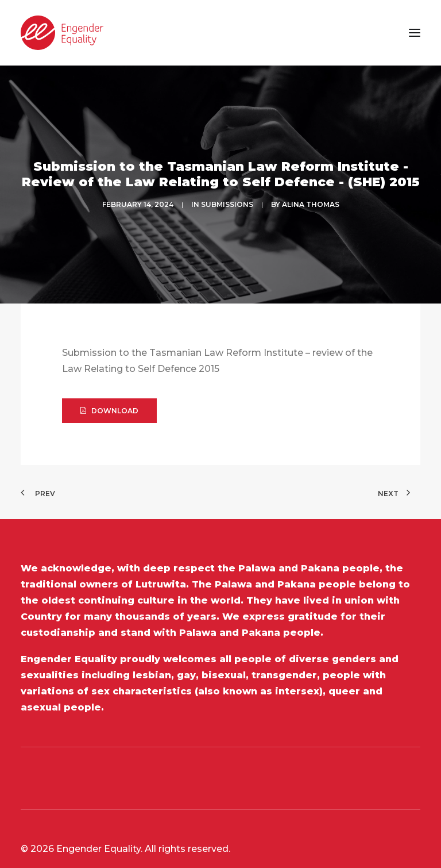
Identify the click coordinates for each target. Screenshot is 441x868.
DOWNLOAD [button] (109, 384)
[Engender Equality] (62, 33)
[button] (415, 33)
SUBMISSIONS (227, 192)
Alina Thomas (311, 192)
